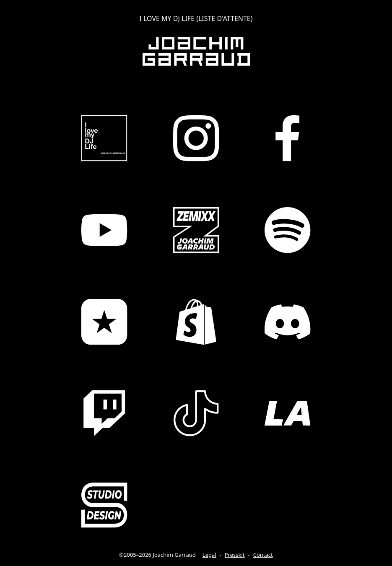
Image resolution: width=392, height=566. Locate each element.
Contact (263, 555)
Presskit (235, 555)
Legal (209, 555)
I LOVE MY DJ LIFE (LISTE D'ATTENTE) (196, 18)
